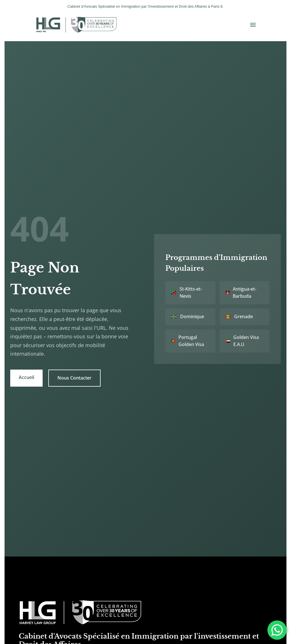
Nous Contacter (75, 374)
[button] (253, 25)
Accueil (27, 373)
